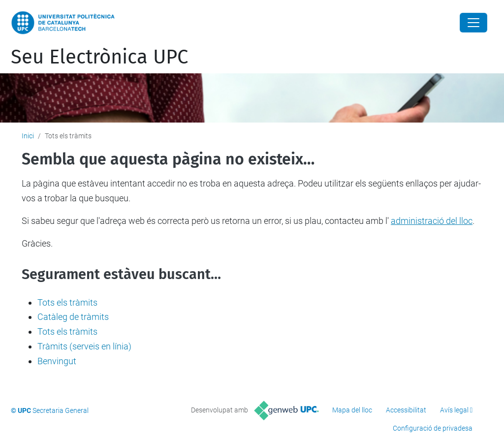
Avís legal (454, 410)
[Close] (473, 23)
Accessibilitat (406, 410)
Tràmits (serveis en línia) (84, 346)
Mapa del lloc (352, 410)
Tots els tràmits (67, 302)
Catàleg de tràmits (73, 317)
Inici (28, 136)
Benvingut (57, 361)
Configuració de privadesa (433, 428)
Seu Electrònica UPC (99, 57)
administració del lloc (432, 221)
